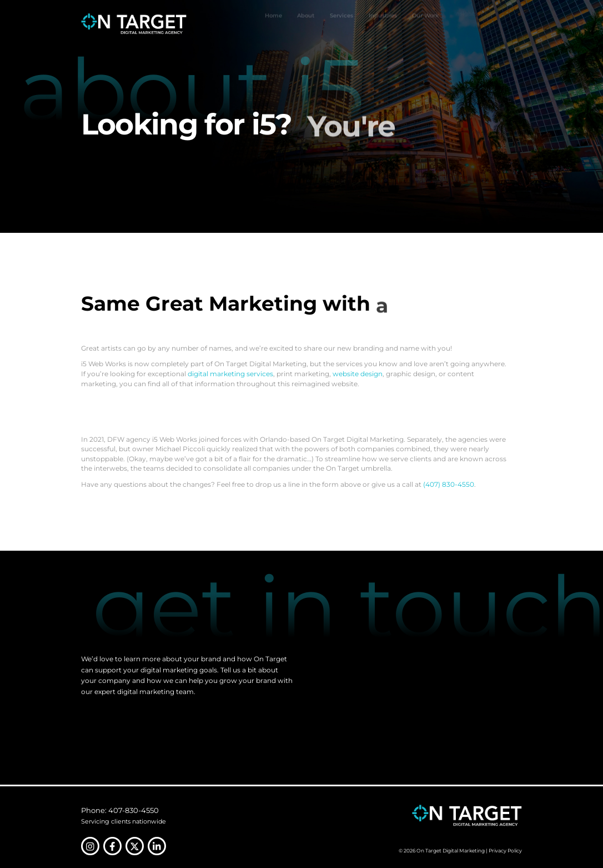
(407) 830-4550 (449, 484)
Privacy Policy (505, 850)
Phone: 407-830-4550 (120, 810)
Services (341, 24)
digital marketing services (230, 374)
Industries (383, 23)
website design (358, 374)
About (306, 24)
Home (273, 24)
